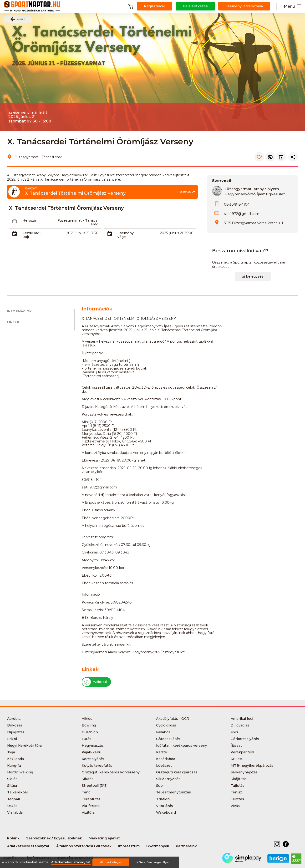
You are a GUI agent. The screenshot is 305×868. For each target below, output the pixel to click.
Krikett (237, 759)
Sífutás (88, 779)
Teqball (13, 799)
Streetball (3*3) (95, 786)
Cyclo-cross (166, 725)
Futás (86, 739)
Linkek (13, 322)
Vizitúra (88, 812)
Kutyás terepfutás (97, 766)
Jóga (11, 752)
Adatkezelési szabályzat (28, 846)
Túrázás (237, 799)
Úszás (12, 806)
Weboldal (94, 682)
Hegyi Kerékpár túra (24, 746)
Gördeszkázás (168, 739)
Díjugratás (16, 732)
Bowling (89, 725)
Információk (19, 311)
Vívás (235, 806)
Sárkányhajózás (244, 772)
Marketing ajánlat (104, 838)
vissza (18, 19)
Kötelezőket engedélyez (153, 862)
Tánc (86, 792)
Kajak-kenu (91, 752)
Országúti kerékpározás (177, 772)
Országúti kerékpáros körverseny (111, 772)
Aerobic (14, 719)
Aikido (87, 719)
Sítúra (12, 786)
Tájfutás (238, 786)
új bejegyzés (253, 276)
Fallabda (163, 732)
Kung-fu (14, 766)
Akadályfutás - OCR (173, 719)
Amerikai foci (242, 719)
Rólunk (13, 838)
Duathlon (90, 732)
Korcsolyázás (93, 759)
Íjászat (236, 746)
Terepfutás (91, 799)
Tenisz (236, 792)
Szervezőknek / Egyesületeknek (54, 838)
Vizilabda (15, 812)
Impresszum (129, 846)
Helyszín (30, 220)
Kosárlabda (166, 759)
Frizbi (12, 739)
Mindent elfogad (111, 862)
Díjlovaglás (240, 725)
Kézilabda (15, 759)
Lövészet (164, 766)
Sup (159, 786)
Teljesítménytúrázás (173, 792)
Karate (162, 752)
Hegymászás (93, 746)
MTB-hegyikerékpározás (252, 766)
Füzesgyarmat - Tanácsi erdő (78, 222)
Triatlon (163, 799)
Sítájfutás (239, 779)
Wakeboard (166, 812)
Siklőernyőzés (168, 779)
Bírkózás (15, 725)
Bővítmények (158, 846)
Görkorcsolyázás (245, 739)
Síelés (12, 779)
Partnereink (186, 846)
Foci (234, 732)
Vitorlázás (165, 806)
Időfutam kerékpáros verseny (182, 746)
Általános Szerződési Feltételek (84, 846)
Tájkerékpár (18, 792)
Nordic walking (20, 772)
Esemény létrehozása (244, 6)
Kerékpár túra (242, 752)
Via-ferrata (91, 806)
